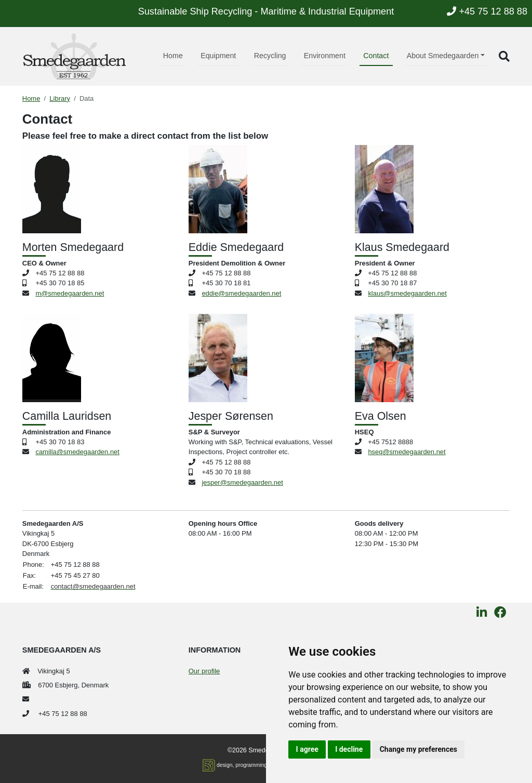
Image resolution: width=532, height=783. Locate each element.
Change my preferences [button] (418, 749)
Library (60, 98)
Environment (325, 56)
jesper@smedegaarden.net (242, 482)
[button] (504, 56)
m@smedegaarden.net (70, 293)
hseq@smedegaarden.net (407, 452)
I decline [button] (349, 749)
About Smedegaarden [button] (443, 56)
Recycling (270, 56)
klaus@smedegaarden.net (407, 293)
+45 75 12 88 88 (487, 11)
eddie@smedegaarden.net (241, 293)
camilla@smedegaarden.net (77, 452)
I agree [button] (307, 749)
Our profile (204, 671)
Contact (376, 56)
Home (173, 56)
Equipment (218, 56)
